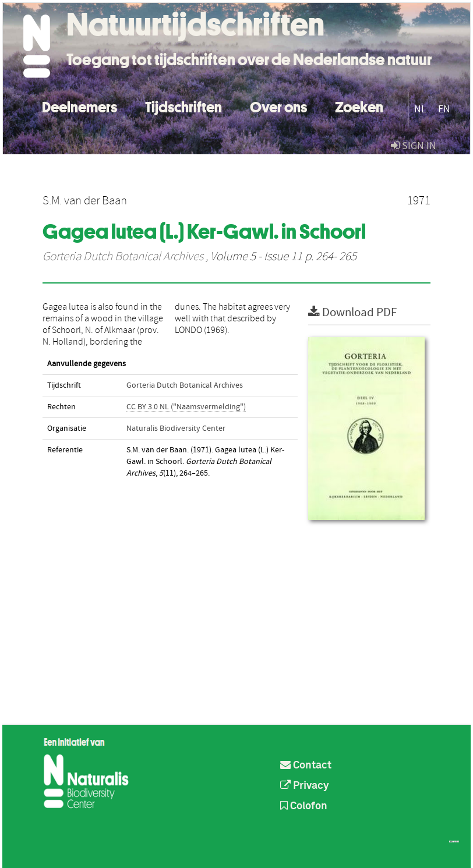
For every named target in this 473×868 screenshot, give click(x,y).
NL (420, 109)
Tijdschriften (183, 106)
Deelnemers (80, 106)
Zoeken (359, 106)
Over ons (278, 106)
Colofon (304, 806)
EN (444, 109)
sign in (414, 146)
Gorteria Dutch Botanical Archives (123, 257)
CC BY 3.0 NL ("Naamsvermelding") (186, 407)
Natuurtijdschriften (195, 24)
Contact (306, 766)
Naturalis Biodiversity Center (176, 428)
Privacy (305, 786)
